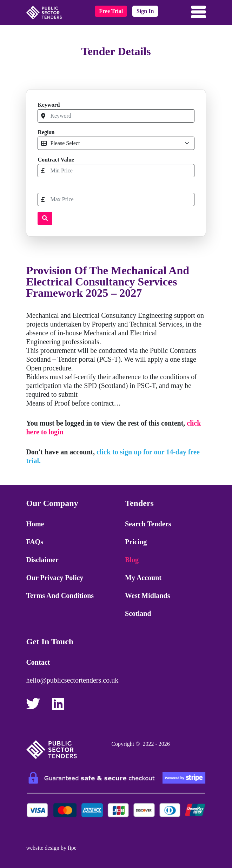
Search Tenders (148, 524)
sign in (145, 11)
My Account (143, 578)
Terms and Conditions (60, 596)
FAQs (35, 542)
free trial (111, 11)
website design (43, 848)
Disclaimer (42, 560)
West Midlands (147, 596)
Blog (132, 560)
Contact (38, 662)
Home (35, 524)
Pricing (136, 542)
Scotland (138, 613)
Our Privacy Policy (55, 578)
